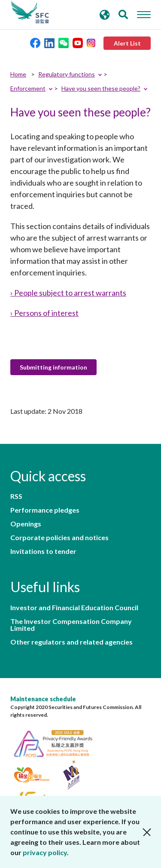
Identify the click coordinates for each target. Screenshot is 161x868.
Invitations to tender (43, 551)
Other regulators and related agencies (71, 642)
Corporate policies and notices (59, 538)
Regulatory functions (67, 74)
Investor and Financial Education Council (74, 608)
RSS (16, 496)
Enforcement (28, 88)
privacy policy (45, 852)
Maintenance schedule (43, 699)
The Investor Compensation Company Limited (71, 625)
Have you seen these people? (101, 88)
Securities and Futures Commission (30, 12)
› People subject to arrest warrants (68, 293)
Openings (26, 524)
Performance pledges (45, 510)
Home (18, 74)
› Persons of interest (44, 313)
